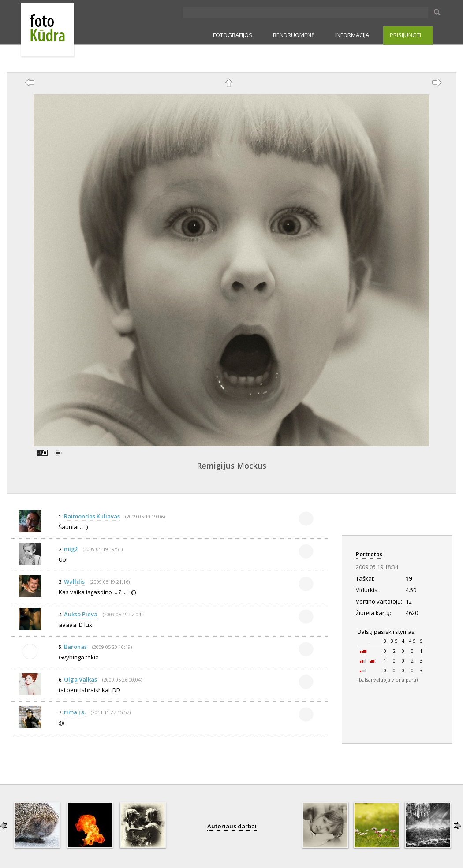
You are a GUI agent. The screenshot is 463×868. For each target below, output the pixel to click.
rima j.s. (75, 712)
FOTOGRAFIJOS (233, 35)
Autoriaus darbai (232, 826)
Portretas (369, 554)
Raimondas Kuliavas (92, 516)
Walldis (74, 581)
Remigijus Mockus (231, 466)
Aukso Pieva (81, 614)
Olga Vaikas (80, 679)
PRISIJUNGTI (405, 35)
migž (71, 549)
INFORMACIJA (352, 35)
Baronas (75, 647)
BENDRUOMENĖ (294, 35)
